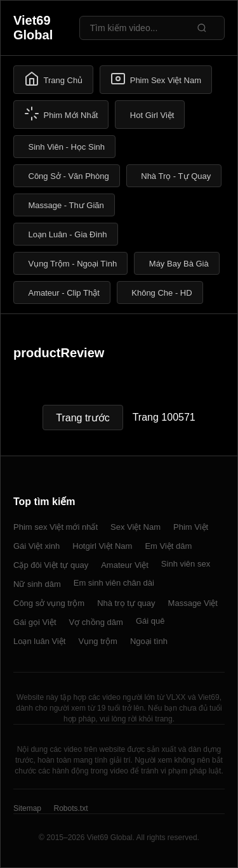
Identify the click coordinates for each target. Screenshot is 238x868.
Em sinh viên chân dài (114, 583)
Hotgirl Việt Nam (102, 546)
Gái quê (150, 621)
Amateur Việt (125, 565)
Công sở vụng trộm (49, 603)
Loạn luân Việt (39, 641)
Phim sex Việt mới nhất (56, 527)
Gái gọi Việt (35, 622)
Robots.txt (70, 808)
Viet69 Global (33, 28)
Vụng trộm (98, 641)
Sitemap (27, 808)
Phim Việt (191, 527)
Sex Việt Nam (136, 527)
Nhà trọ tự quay (126, 603)
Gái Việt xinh (36, 546)
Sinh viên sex (186, 564)
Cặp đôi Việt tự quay (51, 565)
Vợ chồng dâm (96, 622)
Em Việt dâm (168, 546)
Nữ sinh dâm (37, 584)
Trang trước (83, 418)
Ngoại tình (149, 641)
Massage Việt (193, 603)
